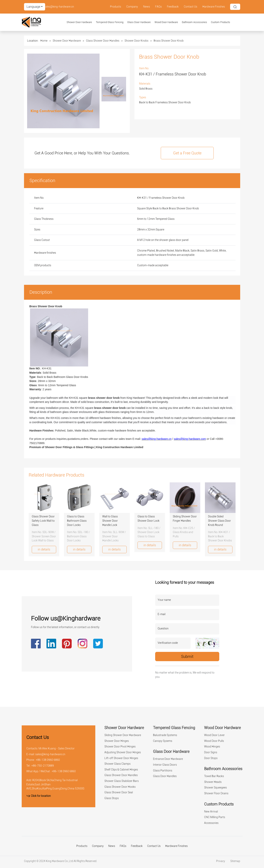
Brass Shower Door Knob (169, 41)
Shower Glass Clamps (117, 764)
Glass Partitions (163, 771)
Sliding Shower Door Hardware (123, 735)
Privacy (221, 861)
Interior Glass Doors (165, 765)
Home (44, 41)
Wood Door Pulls (214, 741)
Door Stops (211, 758)
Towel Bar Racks (214, 776)
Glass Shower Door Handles (103, 41)
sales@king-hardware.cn (59, 7)
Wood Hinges (212, 747)
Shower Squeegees (215, 788)
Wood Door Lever (214, 735)
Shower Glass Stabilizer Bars (122, 781)
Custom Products (221, 22)
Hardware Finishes (214, 7)
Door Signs (211, 752)
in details (44, 549)
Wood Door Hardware (166, 22)
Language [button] (33, 7)
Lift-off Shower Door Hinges (121, 758)
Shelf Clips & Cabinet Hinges (121, 770)
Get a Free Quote (187, 153)
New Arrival (211, 812)
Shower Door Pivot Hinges (120, 747)
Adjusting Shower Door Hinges (123, 752)
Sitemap (235, 861)
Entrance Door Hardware (168, 759)
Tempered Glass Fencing (110, 22)
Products (116, 7)
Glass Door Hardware (139, 22)
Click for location (39, 796)
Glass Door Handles (165, 776)
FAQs (158, 7)
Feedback (173, 7)
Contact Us (190, 7)
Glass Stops (112, 798)
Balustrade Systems (165, 735)
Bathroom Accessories (194, 22)
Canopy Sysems (163, 741)
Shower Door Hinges (117, 741)
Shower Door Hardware (79, 22)
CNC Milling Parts (215, 817)
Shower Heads (213, 782)
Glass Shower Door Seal (119, 792)
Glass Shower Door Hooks (120, 787)
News (147, 7)
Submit (187, 657)
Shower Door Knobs (136, 41)
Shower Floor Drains (216, 793)
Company (132, 7)
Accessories (211, 823)
